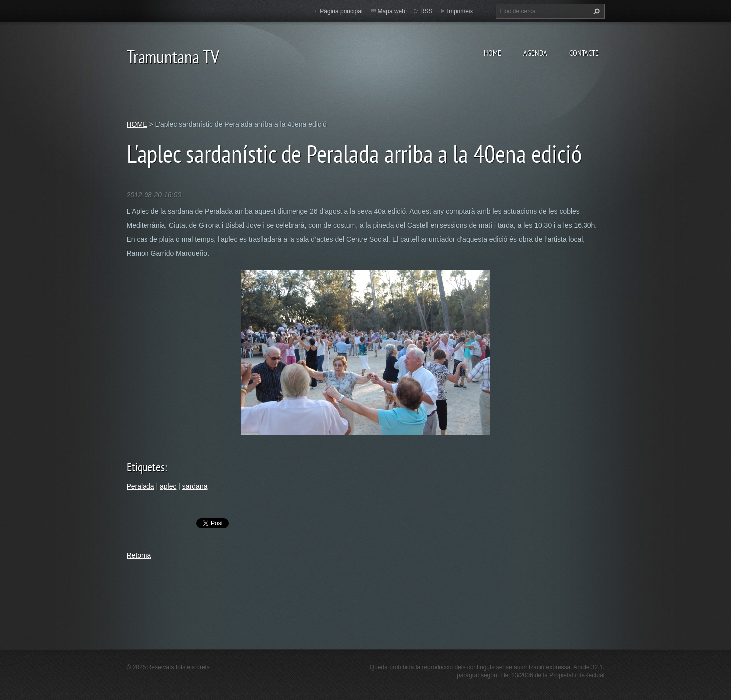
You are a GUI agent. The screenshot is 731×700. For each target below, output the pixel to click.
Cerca (595, 11)
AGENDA (535, 53)
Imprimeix (460, 11)
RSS (426, 11)
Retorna (139, 555)
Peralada (141, 486)
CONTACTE (584, 53)
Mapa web (391, 11)
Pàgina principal (341, 11)
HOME (493, 53)
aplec (168, 486)
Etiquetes (146, 467)
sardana (195, 486)
